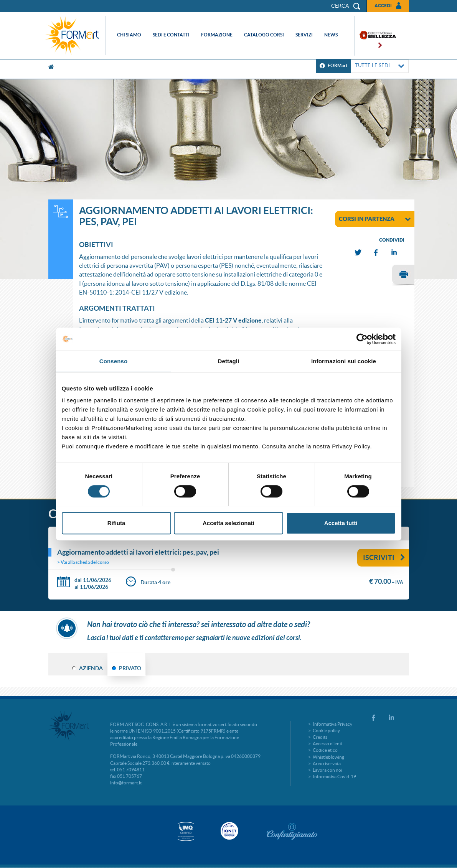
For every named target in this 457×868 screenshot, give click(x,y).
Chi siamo (129, 35)
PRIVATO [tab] (130, 668)
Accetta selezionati (228, 523)
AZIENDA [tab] (91, 668)
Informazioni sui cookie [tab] (344, 361)
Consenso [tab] (113, 361)
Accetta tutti (341, 523)
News (331, 35)
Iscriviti (384, 558)
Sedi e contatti (171, 35)
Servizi (304, 35)
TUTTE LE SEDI (380, 66)
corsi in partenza (375, 219)
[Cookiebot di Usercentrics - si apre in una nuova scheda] (362, 339)
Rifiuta (116, 523)
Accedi (383, 6)
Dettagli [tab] (229, 361)
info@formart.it (126, 783)
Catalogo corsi (264, 35)
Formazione (217, 35)
